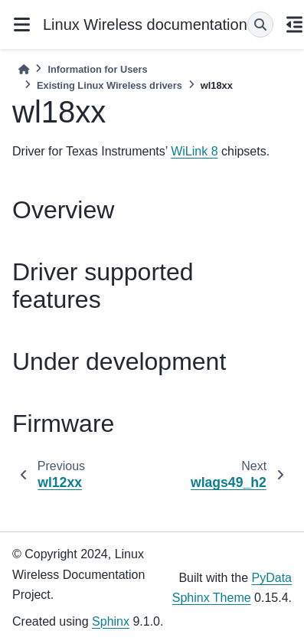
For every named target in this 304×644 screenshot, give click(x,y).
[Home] (24, 69)
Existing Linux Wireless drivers (110, 85)
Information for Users (97, 69)
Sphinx (111, 621)
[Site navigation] (21, 25)
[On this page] (295, 25)
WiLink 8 (194, 151)
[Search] (260, 25)
